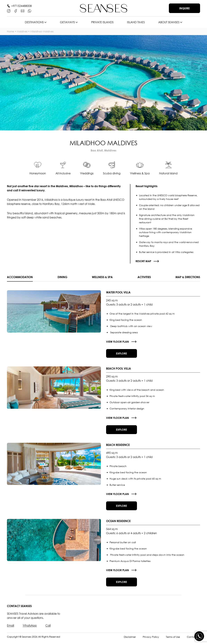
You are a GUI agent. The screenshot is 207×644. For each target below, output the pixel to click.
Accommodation (20, 277)
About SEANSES (169, 22)
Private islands (102, 22)
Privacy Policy (151, 640)
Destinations (34, 22)
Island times (136, 22)
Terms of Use (173, 640)
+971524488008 (21, 6)
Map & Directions (188, 277)
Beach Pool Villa (118, 370)
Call (48, 629)
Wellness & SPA (102, 277)
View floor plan (118, 342)
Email (10, 629)
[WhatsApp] (29, 11)
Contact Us (193, 640)
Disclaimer (130, 640)
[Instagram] (9, 11)
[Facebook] (16, 11)
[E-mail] (23, 11)
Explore (122, 354)
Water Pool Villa (118, 293)
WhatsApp (30, 629)
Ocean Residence (118, 524)
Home (10, 31)
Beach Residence (118, 447)
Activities (144, 277)
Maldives (22, 31)
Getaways (67, 22)
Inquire (184, 8)
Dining (62, 277)
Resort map (144, 261)
